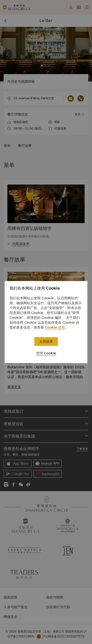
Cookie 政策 (55, 327)
